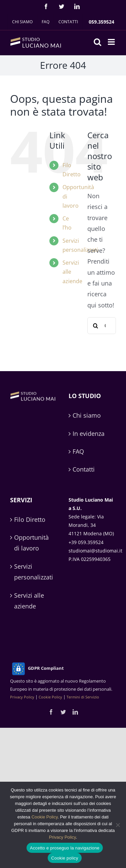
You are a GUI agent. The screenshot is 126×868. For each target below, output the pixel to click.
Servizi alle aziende (29, 601)
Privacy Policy (22, 697)
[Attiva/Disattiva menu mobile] (112, 42)
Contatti (84, 469)
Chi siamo (87, 415)
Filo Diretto (30, 519)
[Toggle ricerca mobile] (97, 42)
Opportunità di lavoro (31, 543)
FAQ (78, 451)
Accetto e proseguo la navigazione (65, 848)
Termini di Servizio (83, 697)
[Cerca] (96, 326)
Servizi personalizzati (34, 572)
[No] (118, 825)
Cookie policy (65, 858)
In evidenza (89, 433)
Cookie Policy (50, 697)
